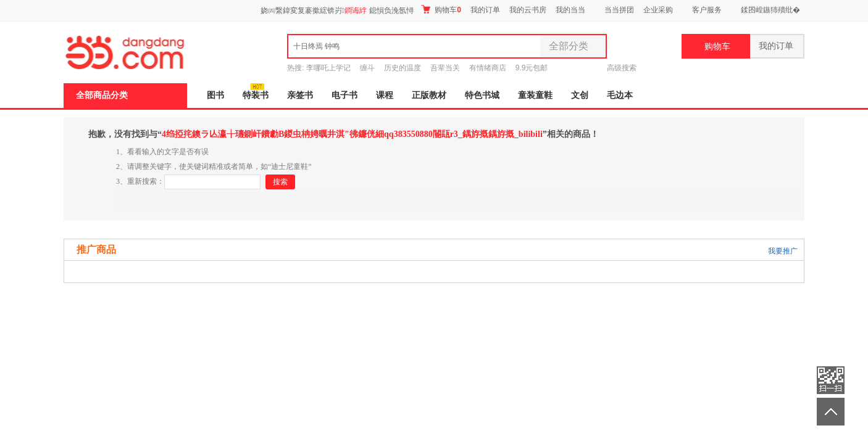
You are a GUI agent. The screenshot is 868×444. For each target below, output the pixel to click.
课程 (385, 95)
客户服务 (707, 10)
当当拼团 (619, 10)
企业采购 (658, 10)
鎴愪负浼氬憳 (391, 10)
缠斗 (367, 68)
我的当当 (570, 10)
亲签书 (300, 95)
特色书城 (482, 95)
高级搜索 (622, 68)
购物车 (441, 10)
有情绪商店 (488, 68)
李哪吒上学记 (328, 68)
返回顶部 (831, 412)
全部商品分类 (102, 95)
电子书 (344, 95)
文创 (580, 95)
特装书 (256, 95)
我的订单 (485, 10)
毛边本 (620, 95)
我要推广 (783, 251)
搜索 (280, 182)
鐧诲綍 (356, 10)
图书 (215, 95)
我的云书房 (528, 10)
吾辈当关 (445, 68)
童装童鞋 (535, 95)
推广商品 (96, 249)
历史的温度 (403, 68)
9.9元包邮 (532, 68)
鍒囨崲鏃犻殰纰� (770, 10)
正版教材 (429, 95)
